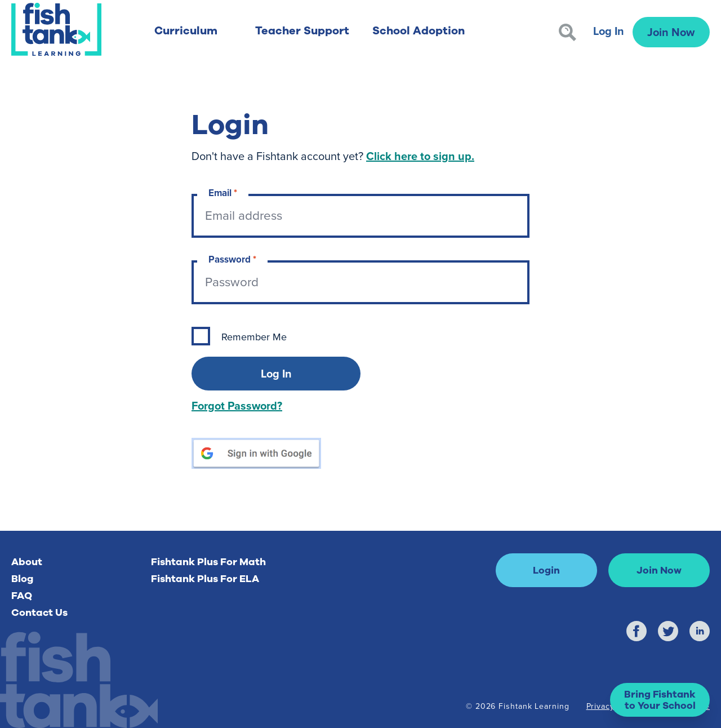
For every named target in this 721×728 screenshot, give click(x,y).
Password (232, 259)
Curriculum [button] (186, 31)
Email (223, 193)
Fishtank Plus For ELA (205, 579)
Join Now (671, 32)
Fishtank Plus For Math (208, 562)
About (27, 562)
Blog (22, 579)
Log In (609, 31)
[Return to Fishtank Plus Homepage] (56, 29)
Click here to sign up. (420, 156)
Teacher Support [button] (302, 31)
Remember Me (254, 337)
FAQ (22, 596)
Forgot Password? (237, 405)
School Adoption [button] (419, 31)
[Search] (568, 32)
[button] (660, 700)
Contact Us (39, 612)
